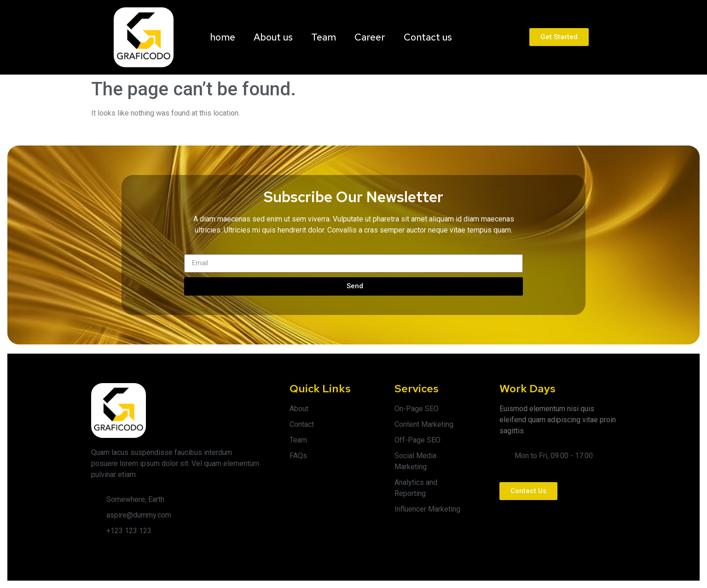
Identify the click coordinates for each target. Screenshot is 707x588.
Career (370, 37)
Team (324, 37)
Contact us (428, 37)
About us (273, 37)
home (223, 37)
